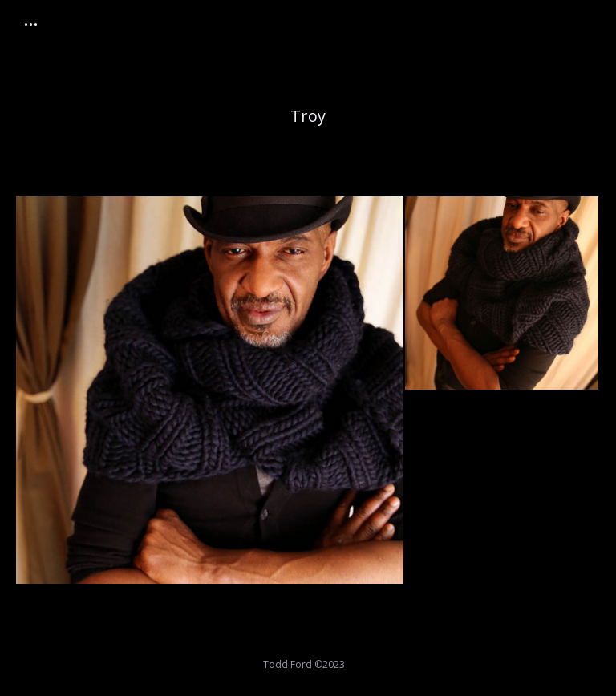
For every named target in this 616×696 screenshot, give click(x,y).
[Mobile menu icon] (31, 24)
